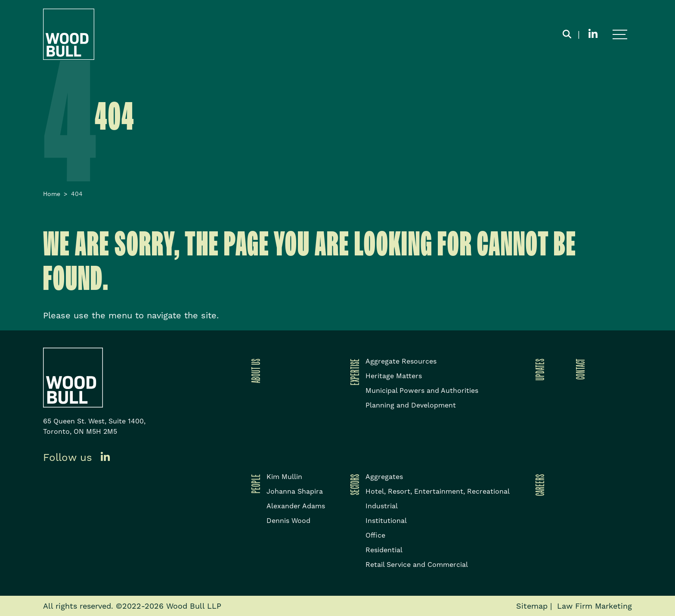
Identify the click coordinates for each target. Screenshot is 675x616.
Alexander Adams (296, 506)
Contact (579, 369)
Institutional (386, 521)
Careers (539, 485)
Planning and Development (411, 405)
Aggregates (384, 477)
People (254, 484)
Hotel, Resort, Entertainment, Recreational (438, 491)
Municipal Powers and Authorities (422, 390)
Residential (384, 550)
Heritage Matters (394, 376)
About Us (254, 371)
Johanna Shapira (295, 491)
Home (52, 194)
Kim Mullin (284, 477)
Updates (539, 369)
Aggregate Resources (401, 361)
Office (375, 535)
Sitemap (532, 606)
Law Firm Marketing (594, 606)
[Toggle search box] (567, 34)
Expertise (353, 372)
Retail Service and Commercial (417, 565)
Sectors (353, 484)
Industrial (382, 506)
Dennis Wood (288, 521)
